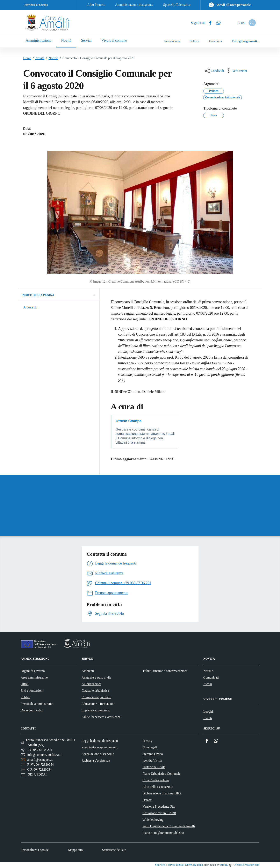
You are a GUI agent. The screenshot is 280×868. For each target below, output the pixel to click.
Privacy (147, 741)
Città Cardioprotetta (156, 780)
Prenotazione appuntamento (100, 747)
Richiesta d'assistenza (96, 760)
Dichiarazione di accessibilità (162, 793)
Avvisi (208, 684)
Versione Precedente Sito (159, 806)
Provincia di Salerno (36, 5)
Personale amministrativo (38, 704)
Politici (26, 697)
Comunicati (211, 677)
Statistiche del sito (114, 850)
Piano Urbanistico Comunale (161, 774)
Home (27, 58)
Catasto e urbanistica (95, 691)
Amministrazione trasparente (134, 5)
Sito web (160, 865)
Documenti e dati (32, 710)
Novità (38, 58)
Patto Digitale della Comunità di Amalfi (169, 826)
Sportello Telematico (177, 5)
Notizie (51, 58)
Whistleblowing (153, 820)
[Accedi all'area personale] (230, 5)
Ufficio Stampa (129, 421)
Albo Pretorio (96, 5)
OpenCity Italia (194, 865)
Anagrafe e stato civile (96, 677)
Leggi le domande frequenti (100, 741)
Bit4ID (224, 865)
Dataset (147, 800)
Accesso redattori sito (247, 865)
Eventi (208, 718)
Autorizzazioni (91, 684)
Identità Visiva (152, 760)
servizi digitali (176, 865)
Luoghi (208, 712)
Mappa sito (75, 850)
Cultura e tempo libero (96, 697)
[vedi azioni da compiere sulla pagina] (236, 71)
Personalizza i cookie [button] (35, 850)
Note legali (150, 747)
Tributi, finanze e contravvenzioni (165, 671)
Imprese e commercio (96, 710)
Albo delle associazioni (158, 787)
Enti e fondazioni (32, 691)
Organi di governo (33, 671)
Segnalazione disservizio (98, 754)
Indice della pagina (59, 295)
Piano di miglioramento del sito (163, 833)
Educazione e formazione (98, 704)
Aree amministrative (34, 677)
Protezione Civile (154, 767)
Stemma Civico (153, 754)
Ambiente (88, 671)
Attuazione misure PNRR (159, 813)
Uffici (25, 684)
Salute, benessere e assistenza (101, 717)
